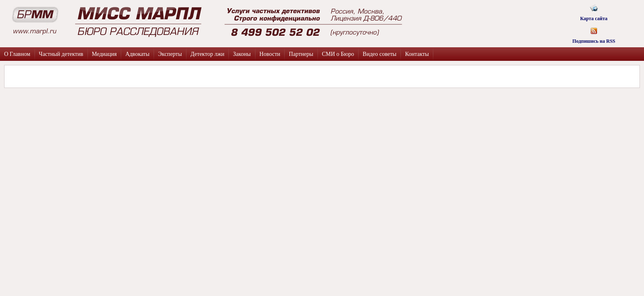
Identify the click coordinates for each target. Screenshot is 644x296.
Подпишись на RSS (594, 33)
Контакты (417, 54)
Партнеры (301, 54)
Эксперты (170, 54)
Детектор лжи (207, 54)
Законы (242, 54)
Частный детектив (61, 54)
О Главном (17, 54)
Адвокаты (137, 54)
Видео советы (379, 54)
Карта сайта (594, 10)
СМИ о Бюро (338, 54)
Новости (270, 54)
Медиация (105, 54)
